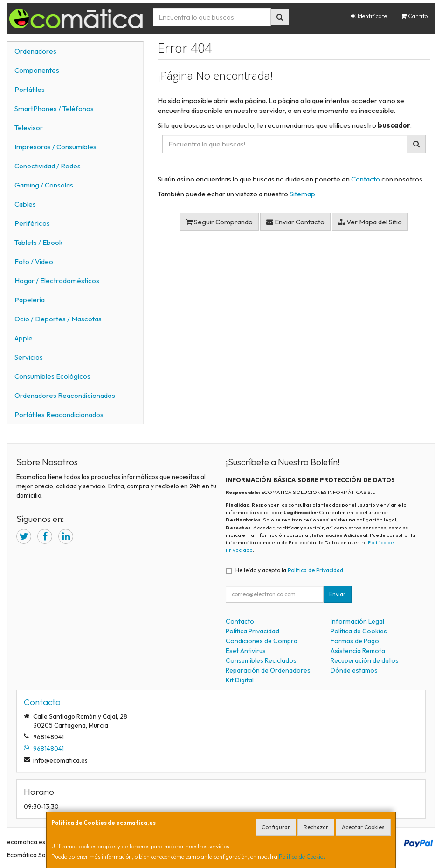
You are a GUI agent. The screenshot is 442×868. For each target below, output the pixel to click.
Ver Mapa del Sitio (370, 222)
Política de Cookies (302, 857)
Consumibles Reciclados (261, 660)
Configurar (276, 827)
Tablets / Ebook (38, 242)
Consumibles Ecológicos (52, 376)
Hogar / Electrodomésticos (57, 281)
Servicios (29, 357)
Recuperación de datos (365, 660)
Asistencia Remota (358, 651)
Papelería (30, 300)
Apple (24, 338)
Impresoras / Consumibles (55, 147)
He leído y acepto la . (290, 570)
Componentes (37, 70)
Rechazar (316, 827)
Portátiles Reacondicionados (59, 414)
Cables (25, 204)
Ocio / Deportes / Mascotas (58, 319)
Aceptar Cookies (363, 827)
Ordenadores (35, 51)
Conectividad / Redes (48, 166)
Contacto (366, 179)
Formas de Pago (355, 641)
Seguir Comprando (219, 222)
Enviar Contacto (295, 222)
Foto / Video (34, 261)
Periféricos (32, 223)
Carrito (414, 16)
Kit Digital (240, 680)
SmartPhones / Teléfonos (54, 108)
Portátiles (30, 89)
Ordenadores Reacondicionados (65, 395)
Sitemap (302, 194)
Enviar (337, 594)
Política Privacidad (252, 631)
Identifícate (369, 16)
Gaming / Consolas (44, 185)
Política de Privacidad (315, 570)
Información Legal (357, 621)
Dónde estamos (354, 670)
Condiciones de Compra (262, 641)
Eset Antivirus (246, 651)
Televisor (29, 128)
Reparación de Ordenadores (268, 670)
